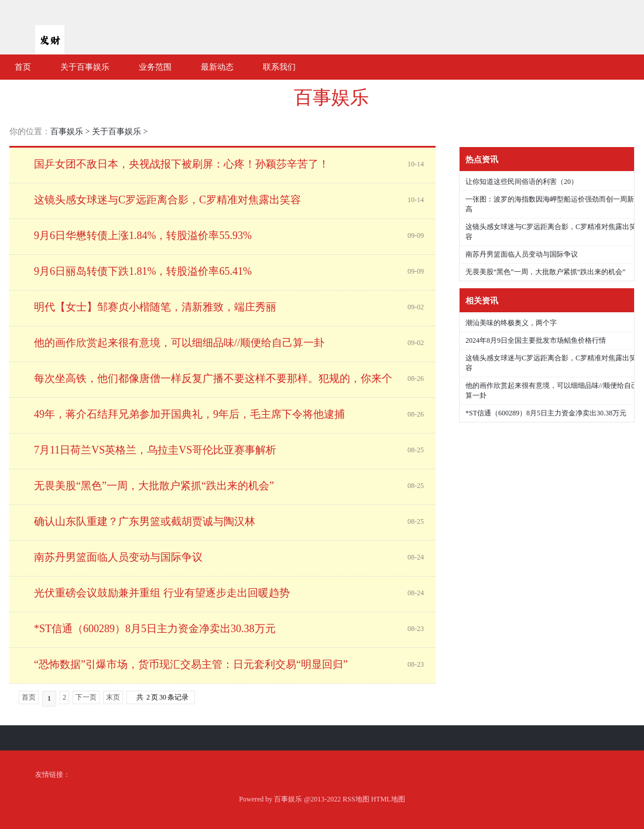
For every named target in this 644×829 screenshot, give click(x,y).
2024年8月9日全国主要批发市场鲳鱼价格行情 (536, 340)
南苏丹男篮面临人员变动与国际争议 (522, 254)
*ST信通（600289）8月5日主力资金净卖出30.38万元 (546, 413)
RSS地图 (356, 799)
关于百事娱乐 (117, 132)
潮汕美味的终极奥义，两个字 (511, 323)
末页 (113, 697)
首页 (29, 697)
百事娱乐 (331, 97)
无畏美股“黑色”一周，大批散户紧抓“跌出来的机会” (545, 272)
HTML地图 (388, 799)
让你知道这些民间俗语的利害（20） (522, 182)
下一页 (86, 697)
